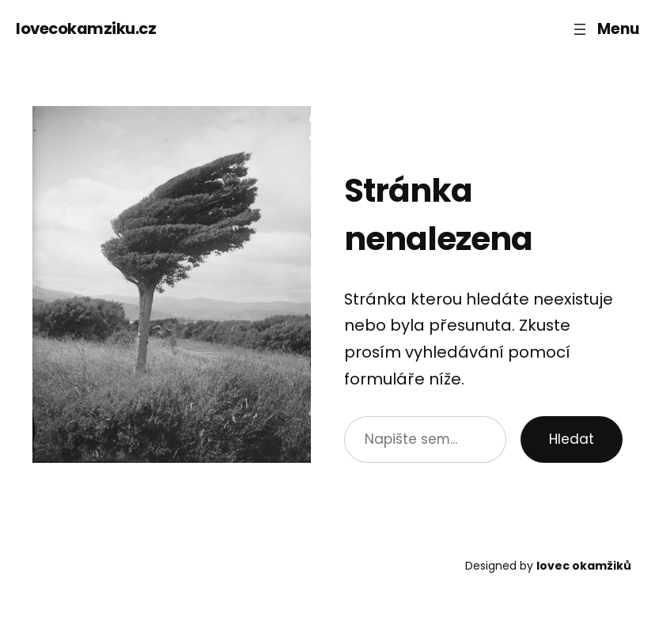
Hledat (572, 439)
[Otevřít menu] (605, 29)
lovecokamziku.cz (86, 28)
